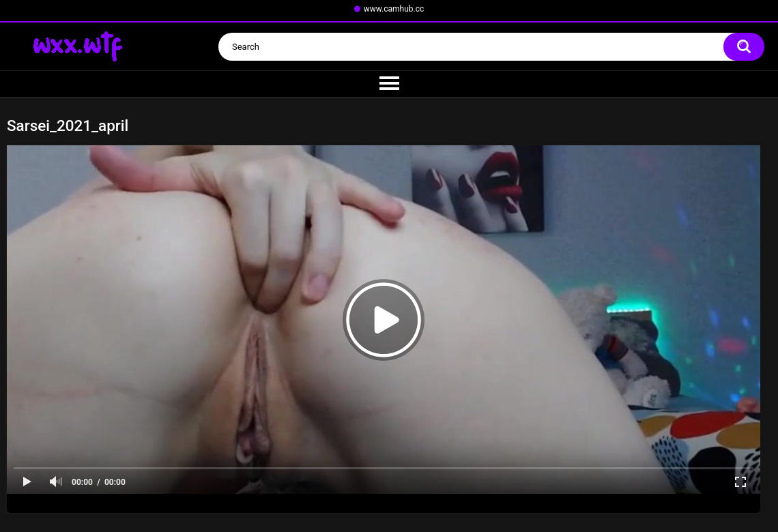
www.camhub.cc (394, 9)
